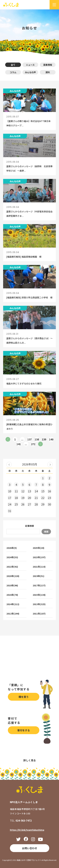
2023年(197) (39, 557)
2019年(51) (38, 576)
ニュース (30, 65)
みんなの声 (30, 72)
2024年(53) (12, 557)
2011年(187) (39, 614)
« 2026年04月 (9, 464)
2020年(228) (13, 576)
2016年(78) (12, 595)
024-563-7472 (24, 820)
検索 (46, 532)
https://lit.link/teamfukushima (27, 830)
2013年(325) (39, 604)
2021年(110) (39, 567)
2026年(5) (12, 548)
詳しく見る (30, 760)
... (22, 439)
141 (19, 444)
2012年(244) (13, 614)
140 (51, 439)
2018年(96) (12, 585)
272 (33, 444)
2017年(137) (39, 585)
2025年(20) (38, 548)
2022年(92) (12, 567)
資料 (48, 72)
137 (29, 439)
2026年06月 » (50, 464)
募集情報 (48, 65)
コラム (13, 72)
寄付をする (24, 730)
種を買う (24, 697)
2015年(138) (39, 595)
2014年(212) (13, 604)
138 (37, 439)
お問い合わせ (30, 848)
